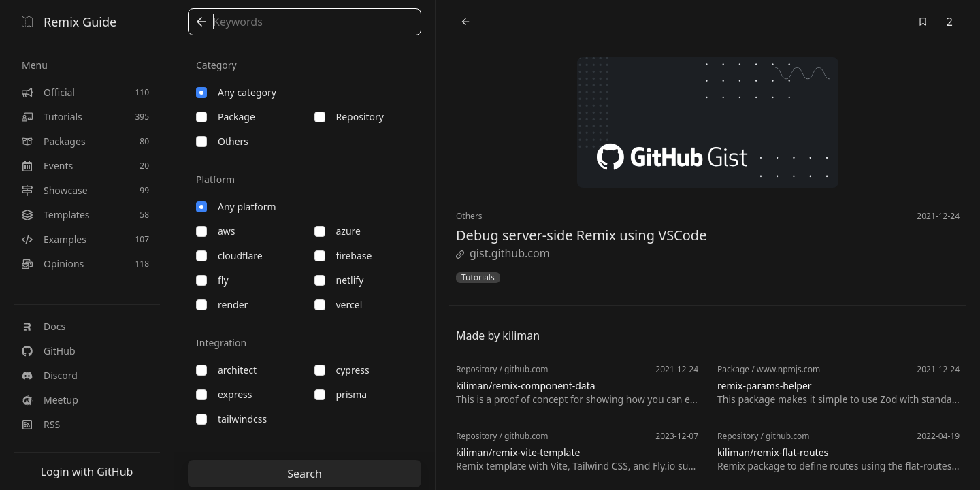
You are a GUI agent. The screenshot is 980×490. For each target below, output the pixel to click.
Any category (236, 92)
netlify (339, 280)
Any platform (236, 207)
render (222, 305)
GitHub (49, 351)
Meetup (50, 400)
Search (305, 474)
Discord (50, 375)
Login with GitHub (87, 472)
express (224, 394)
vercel (339, 305)
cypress (342, 370)
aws (216, 231)
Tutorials (478, 278)
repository (349, 117)
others (222, 141)
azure (338, 231)
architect (226, 370)
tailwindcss (231, 419)
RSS (41, 424)
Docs (44, 326)
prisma (341, 394)
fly (212, 280)
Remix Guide (69, 22)
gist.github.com (503, 253)
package (226, 117)
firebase (343, 256)
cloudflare (229, 256)
